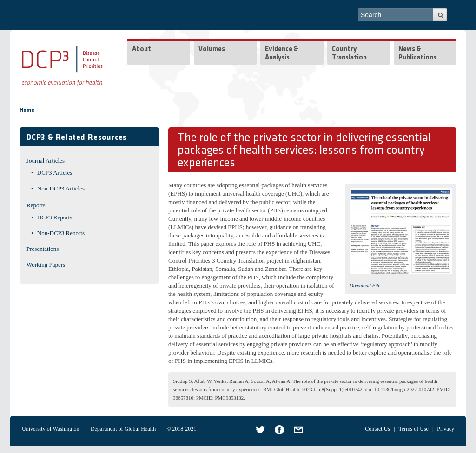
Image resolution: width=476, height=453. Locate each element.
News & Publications (417, 54)
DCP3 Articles (55, 173)
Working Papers (46, 265)
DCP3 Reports (55, 217)
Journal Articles (46, 161)
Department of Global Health (123, 429)
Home (27, 110)
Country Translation (349, 54)
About (142, 49)
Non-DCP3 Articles (61, 188)
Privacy (446, 429)
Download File (365, 285)
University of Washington (50, 429)
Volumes (212, 49)
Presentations (43, 249)
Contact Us (377, 429)
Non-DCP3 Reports (61, 233)
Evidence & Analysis (282, 54)
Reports (36, 205)
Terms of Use (413, 429)
